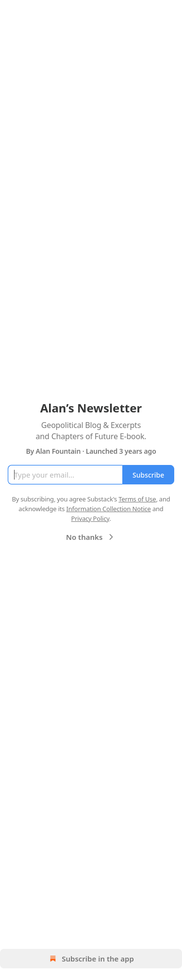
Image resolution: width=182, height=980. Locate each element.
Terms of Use (137, 499)
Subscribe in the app (91, 959)
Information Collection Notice (109, 509)
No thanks (91, 537)
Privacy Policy (90, 518)
